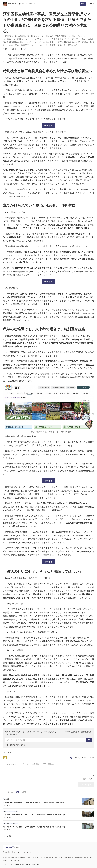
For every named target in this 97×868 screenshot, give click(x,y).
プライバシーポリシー (35, 858)
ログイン (91, 4)
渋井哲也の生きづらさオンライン (21, 4)
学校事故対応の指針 (48, 336)
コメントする (86, 785)
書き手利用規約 (8, 858)
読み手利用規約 (20, 858)
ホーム (10, 792)
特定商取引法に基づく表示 (53, 858)
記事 (18, 792)
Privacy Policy (17, 864)
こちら (23, 745)
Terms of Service (30, 864)
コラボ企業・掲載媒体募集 (83, 858)
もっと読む (8, 836)
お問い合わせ (68, 858)
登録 (83, 4)
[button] (5, 758)
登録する (48, 126)
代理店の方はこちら (10, 861)
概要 (24, 792)
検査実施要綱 (11, 487)
